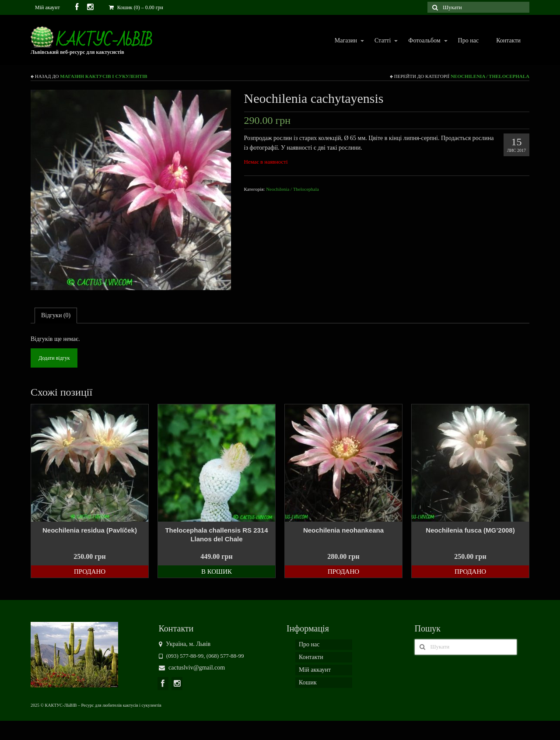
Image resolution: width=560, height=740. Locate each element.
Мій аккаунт (315, 670)
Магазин (345, 41)
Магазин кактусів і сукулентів (103, 76)
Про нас (469, 40)
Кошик (308, 682)
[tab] (56, 316)
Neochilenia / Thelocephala (490, 76)
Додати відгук (54, 358)
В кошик (217, 572)
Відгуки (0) (56, 315)
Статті (382, 41)
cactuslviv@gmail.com (192, 668)
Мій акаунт (47, 7)
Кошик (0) (136, 7)
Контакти (508, 40)
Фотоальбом (424, 41)
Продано (90, 572)
